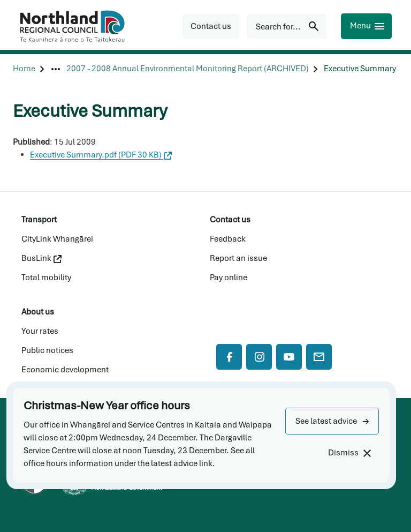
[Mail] (319, 357)
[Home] (24, 69)
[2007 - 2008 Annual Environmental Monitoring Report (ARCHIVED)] (188, 69)
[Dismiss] (349, 453)
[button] (332, 421)
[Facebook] (229, 357)
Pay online (229, 278)
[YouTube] (289, 357)
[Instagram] (259, 357)
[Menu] (366, 26)
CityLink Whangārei (57, 239)
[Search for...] (286, 26)
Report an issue (238, 258)
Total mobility (46, 278)
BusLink (41, 258)
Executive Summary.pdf (101, 155)
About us (38, 312)
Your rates (40, 331)
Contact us (230, 220)
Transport (39, 220)
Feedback (228, 239)
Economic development (65, 370)
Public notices (47, 350)
